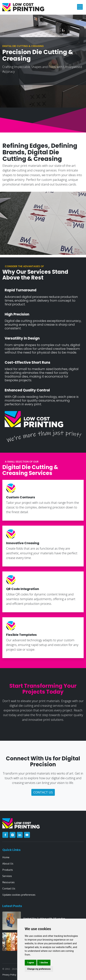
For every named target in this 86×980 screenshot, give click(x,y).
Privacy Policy (9, 975)
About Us (8, 864)
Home (6, 857)
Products (8, 870)
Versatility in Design (22, 338)
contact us (43, 792)
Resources (8, 882)
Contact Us (9, 889)
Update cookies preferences (19, 895)
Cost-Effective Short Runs (27, 363)
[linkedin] (20, 835)
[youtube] (27, 835)
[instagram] (13, 835)
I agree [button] (31, 963)
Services (7, 876)
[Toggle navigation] (80, 7)
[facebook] (5, 835)
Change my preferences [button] (39, 969)
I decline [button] (44, 963)
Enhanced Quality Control (27, 390)
